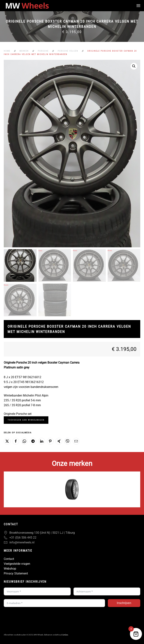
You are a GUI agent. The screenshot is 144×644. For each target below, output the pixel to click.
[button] (138, 6)
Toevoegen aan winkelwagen (26, 420)
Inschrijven (124, 603)
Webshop (10, 569)
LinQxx (65, 635)
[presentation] (32, 618)
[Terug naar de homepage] (27, 6)
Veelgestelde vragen (17, 564)
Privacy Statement (16, 573)
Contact (9, 559)
